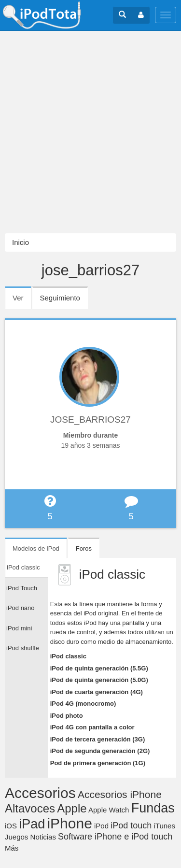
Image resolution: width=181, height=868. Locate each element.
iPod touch (131, 825)
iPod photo (67, 716)
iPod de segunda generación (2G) (100, 751)
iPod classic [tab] (23, 567)
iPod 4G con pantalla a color (92, 727)
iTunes (164, 826)
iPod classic (68, 656)
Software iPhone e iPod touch (115, 837)
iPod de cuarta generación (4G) (97, 692)
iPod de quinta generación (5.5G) (99, 668)
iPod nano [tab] (21, 608)
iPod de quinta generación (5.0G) (99, 680)
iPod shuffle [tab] (23, 648)
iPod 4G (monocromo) (83, 704)
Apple (72, 808)
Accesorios (40, 793)
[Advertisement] (90, 132)
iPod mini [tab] (19, 628)
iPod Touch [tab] (22, 588)
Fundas (153, 808)
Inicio (21, 242)
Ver (22, 301)
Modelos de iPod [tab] (36, 548)
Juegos (16, 837)
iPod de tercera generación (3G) (98, 739)
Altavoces (30, 808)
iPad (32, 824)
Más (12, 848)
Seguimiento (60, 298)
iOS (11, 826)
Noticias (43, 837)
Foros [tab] (84, 548)
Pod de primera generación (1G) (98, 763)
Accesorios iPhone (120, 794)
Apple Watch (109, 810)
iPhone (69, 823)
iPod (101, 826)
